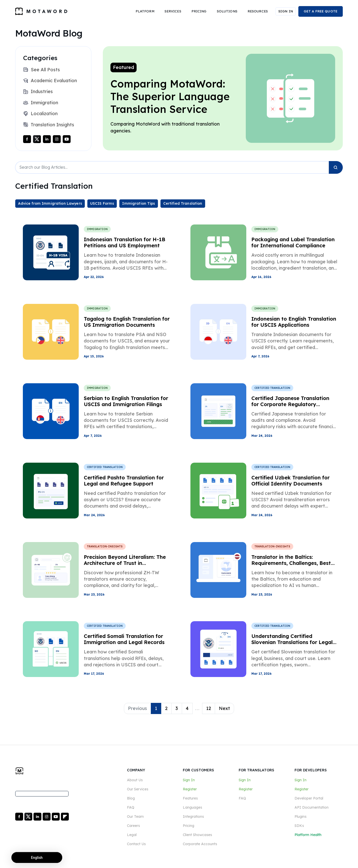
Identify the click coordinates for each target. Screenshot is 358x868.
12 (209, 708)
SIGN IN (286, 11)
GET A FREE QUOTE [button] (321, 11)
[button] (145, 11)
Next (224, 708)
